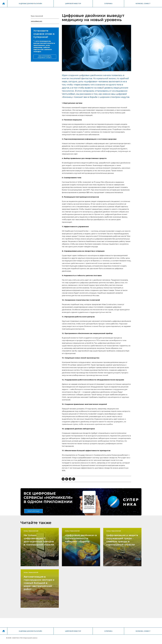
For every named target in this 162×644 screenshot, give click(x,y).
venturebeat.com (37, 21)
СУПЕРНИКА (108, 4)
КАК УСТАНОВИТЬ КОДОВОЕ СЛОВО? (45, 57)
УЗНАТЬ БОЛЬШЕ (34, 511)
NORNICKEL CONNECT (143, 4)
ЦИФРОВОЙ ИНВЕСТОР (73, 4)
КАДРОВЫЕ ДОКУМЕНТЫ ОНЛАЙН (30, 4)
